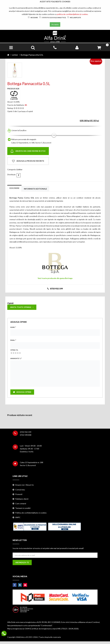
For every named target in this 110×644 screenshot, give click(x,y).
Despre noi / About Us (24, 485)
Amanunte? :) (16, 358)
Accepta (55, 24)
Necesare (33, 17)
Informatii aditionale (35, 189)
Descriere (14, 188)
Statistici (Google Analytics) (53, 17)
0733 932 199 (26, 432)
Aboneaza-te (22, 562)
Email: (13, 340)
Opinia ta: (14, 350)
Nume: (13, 327)
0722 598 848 (26, 435)
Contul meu (20, 490)
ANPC (18, 517)
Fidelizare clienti (22, 499)
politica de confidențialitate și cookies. (73, 14)
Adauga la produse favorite (28, 161)
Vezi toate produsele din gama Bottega (55, 278)
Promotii (19, 494)
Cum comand (21, 503)
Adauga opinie (22, 392)
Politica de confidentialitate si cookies (31, 513)
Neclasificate (74, 17)
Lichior (15, 55)
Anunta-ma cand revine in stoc (28, 151)
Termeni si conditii (23, 508)
